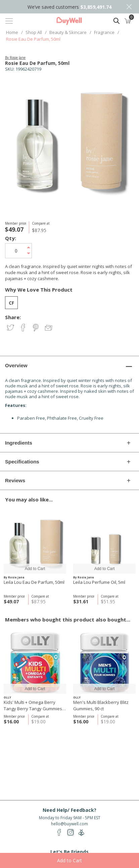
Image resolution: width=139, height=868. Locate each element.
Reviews (15, 480)
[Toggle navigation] (9, 21)
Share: (13, 317)
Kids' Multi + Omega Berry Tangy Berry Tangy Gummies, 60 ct (33, 706)
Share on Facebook (24, 328)
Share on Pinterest (36, 328)
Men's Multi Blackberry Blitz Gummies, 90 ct (101, 705)
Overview (16, 365)
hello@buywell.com (69, 824)
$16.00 (11, 722)
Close (129, 7)
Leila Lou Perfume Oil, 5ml (99, 582)
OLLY (7, 697)
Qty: (11, 238)
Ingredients (19, 443)
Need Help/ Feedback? (69, 810)
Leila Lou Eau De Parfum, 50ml (34, 582)
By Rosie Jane (15, 58)
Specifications (22, 462)
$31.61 (81, 601)
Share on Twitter (11, 328)
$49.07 (11, 601)
